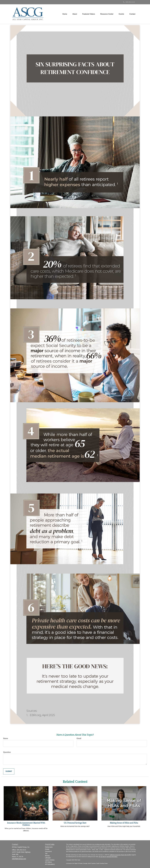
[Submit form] (9, 771)
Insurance (48, 851)
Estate (47, 849)
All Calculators (50, 864)
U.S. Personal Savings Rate (75, 823)
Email (79, 738)
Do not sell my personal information (108, 857)
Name (6, 738)
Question (7, 752)
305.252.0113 (129, 2)
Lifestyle (48, 858)
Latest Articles (50, 860)
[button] (75, 14)
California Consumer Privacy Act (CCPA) (120, 855)
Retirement (49, 847)
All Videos (48, 862)
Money (47, 856)
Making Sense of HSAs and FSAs (124, 823)
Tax (46, 853)
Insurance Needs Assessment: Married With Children (26, 824)
